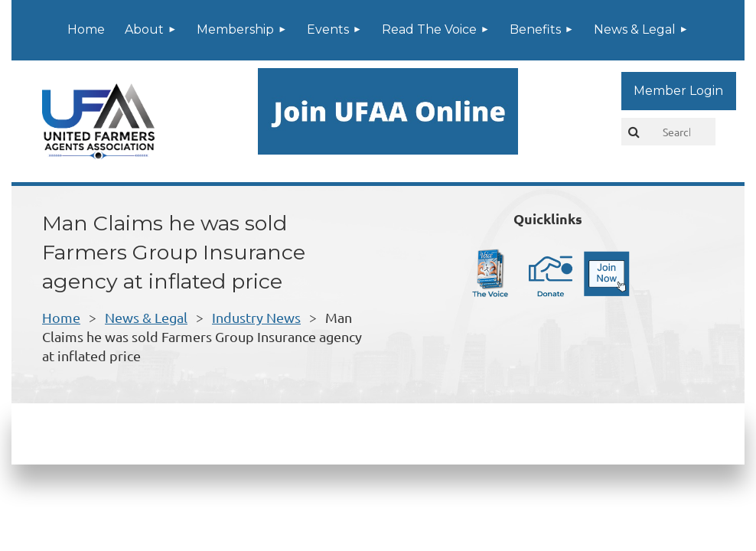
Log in (679, 91)
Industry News (256, 317)
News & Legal (146, 317)
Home (61, 317)
